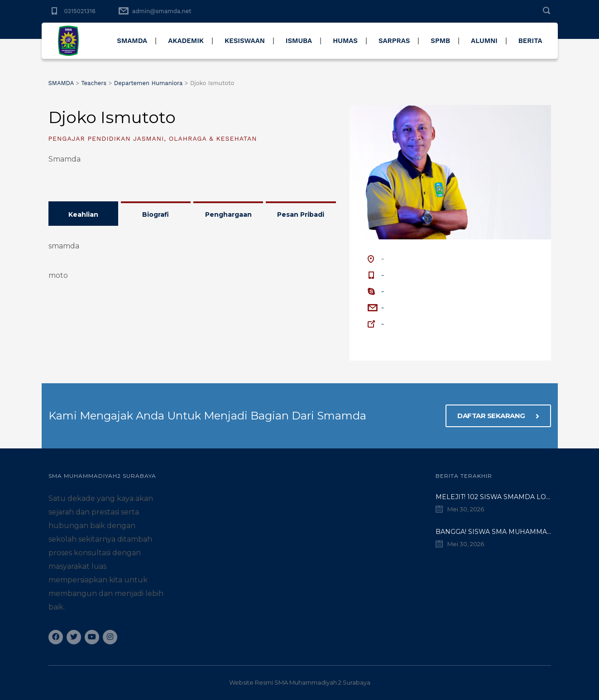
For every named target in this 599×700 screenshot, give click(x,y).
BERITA (530, 41)
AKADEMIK (186, 41)
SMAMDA (132, 41)
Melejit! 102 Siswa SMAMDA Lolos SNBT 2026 (493, 497)
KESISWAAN (245, 41)
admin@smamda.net (162, 11)
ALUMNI (484, 41)
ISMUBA (299, 41)
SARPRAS (394, 41)
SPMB (440, 41)
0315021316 (80, 11)
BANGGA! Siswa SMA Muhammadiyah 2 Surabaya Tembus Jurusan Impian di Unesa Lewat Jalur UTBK (493, 532)
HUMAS (345, 41)
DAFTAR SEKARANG (498, 416)
